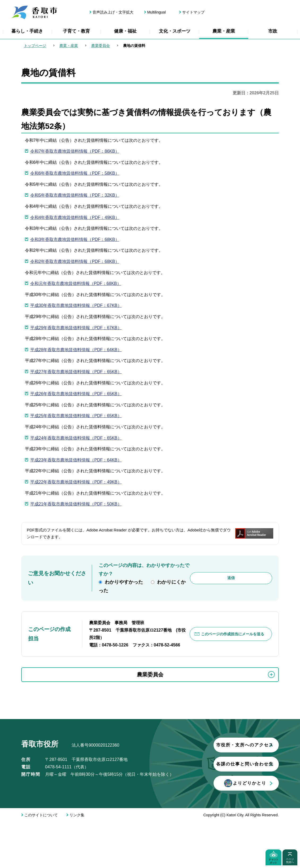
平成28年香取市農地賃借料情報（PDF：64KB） (76, 350)
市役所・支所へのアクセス (84, 791)
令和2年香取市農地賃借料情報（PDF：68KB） (75, 261)
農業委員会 (101, 46)
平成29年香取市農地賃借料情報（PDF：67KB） (76, 328)
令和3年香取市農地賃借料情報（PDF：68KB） (75, 239)
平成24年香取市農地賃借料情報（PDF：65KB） (76, 438)
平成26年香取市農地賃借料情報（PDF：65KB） (76, 394)
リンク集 (77, 861)
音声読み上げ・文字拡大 (113, 12)
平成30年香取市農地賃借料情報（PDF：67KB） (76, 305)
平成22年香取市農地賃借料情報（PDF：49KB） (76, 482)
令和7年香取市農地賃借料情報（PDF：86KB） (75, 151)
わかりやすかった (124, 582)
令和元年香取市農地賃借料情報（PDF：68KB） (76, 283)
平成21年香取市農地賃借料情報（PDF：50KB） (76, 504)
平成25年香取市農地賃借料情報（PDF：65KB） (76, 416)
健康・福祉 (125, 31)
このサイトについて (41, 861)
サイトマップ (193, 12)
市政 (273, 31)
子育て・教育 (76, 31)
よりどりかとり (84, 829)
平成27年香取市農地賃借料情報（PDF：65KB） (76, 372)
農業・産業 (224, 31)
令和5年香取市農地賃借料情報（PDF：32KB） (75, 195)
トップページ (35, 46)
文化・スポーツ (175, 31)
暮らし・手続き (27, 31)
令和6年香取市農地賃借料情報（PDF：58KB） (75, 173)
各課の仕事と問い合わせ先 (84, 810)
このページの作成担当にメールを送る (233, 634)
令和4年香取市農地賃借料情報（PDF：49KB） (75, 217)
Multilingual (156, 12)
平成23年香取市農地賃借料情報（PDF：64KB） (76, 460)
